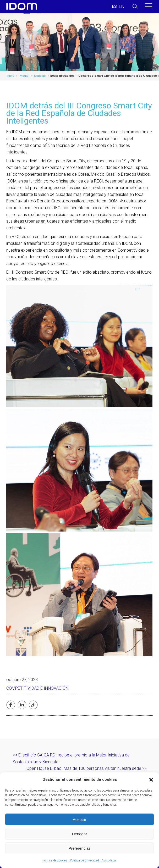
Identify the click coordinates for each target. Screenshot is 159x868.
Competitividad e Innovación (37, 688)
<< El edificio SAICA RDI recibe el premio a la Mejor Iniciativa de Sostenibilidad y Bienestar (71, 758)
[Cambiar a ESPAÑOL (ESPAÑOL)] (114, 7)
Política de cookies (55, 860)
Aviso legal (109, 860)
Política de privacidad (84, 860)
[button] (151, 780)
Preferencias (79, 848)
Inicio (10, 76)
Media (24, 76)
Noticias (40, 76)
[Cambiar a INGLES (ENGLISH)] (122, 7)
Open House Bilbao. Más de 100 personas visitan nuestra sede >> (86, 768)
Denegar (80, 834)
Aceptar (80, 819)
